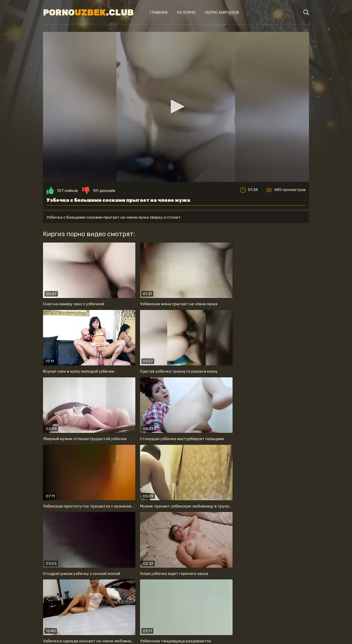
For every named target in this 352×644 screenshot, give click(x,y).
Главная (153, 12)
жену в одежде (65, 594)
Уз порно (181, 12)
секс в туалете (180, 604)
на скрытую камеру (283, 594)
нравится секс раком (133, 604)
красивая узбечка (108, 594)
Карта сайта (176, 631)
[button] (176, 109)
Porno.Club (85, 12)
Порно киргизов (217, 12)
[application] (176, 109)
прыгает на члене (154, 594)
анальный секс (196, 594)
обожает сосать (237, 594)
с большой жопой (222, 604)
